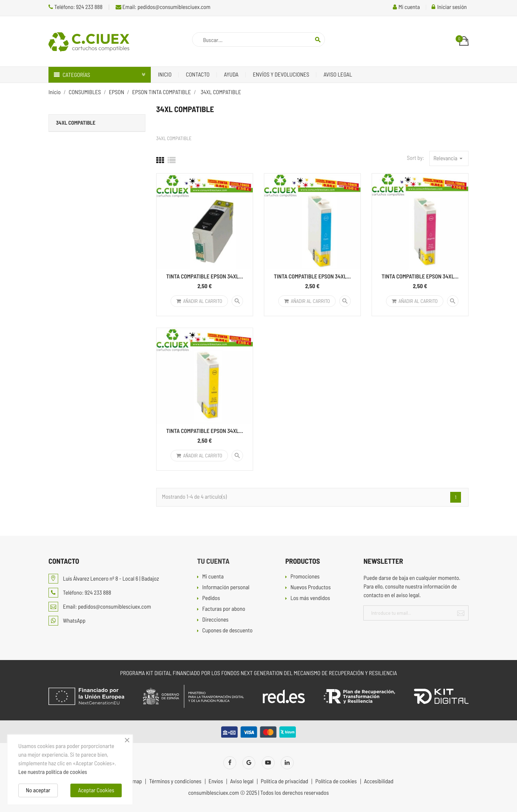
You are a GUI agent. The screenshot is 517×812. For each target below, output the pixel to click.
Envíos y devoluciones (281, 75)
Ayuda (231, 75)
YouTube (268, 763)
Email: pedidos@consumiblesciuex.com (163, 7)
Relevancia (449, 158)
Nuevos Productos (311, 588)
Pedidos (211, 598)
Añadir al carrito (199, 301)
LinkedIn (287, 763)
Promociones (305, 577)
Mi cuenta (213, 577)
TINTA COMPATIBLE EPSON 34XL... (205, 276)
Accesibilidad (379, 781)
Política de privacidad (284, 781)
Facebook (230, 763)
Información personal (226, 588)
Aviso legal (338, 75)
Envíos (216, 781)
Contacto (198, 75)
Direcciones (215, 620)
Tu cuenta (213, 561)
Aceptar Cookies (96, 790)
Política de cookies (336, 781)
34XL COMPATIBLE (76, 123)
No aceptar (38, 790)
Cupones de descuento (227, 631)
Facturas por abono (224, 609)
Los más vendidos (310, 598)
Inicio (165, 75)
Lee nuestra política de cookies (53, 772)
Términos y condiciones (175, 781)
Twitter (249, 763)
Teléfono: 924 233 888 (76, 7)
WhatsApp (67, 621)
